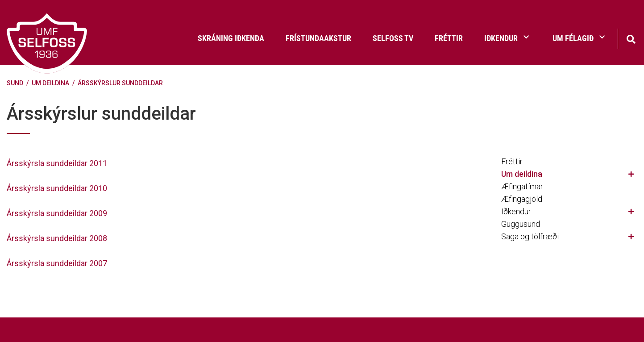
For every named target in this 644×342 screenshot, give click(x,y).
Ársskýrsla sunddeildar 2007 (57, 263)
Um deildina (50, 83)
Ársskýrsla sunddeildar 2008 (57, 238)
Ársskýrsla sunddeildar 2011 (57, 163)
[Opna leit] (631, 38)
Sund (15, 83)
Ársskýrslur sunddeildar (120, 83)
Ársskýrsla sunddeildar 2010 (57, 188)
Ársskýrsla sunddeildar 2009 (57, 213)
